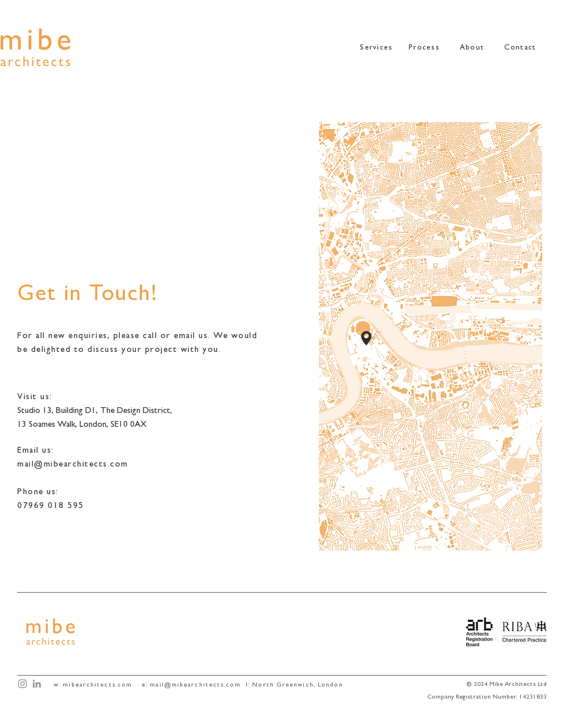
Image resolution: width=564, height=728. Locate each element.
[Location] (366, 338)
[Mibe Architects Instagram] (22, 684)
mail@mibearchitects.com (195, 685)
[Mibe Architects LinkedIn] (37, 684)
